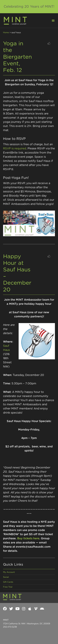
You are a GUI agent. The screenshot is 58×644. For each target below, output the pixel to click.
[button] (51, 20)
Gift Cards (8, 582)
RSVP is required (15, 149)
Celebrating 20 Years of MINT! (29, 7)
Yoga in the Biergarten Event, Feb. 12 (17, 57)
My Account (9, 572)
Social (6, 577)
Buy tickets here (28, 539)
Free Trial (8, 587)
